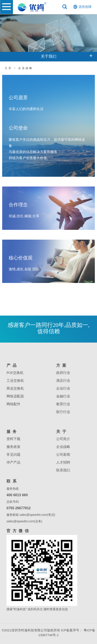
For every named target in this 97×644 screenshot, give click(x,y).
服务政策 (13, 447)
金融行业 (63, 396)
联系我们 (63, 470)
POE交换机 (15, 373)
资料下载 (13, 439)
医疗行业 (63, 412)
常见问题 (13, 455)
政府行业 (63, 373)
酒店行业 (63, 381)
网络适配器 (15, 396)
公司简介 (63, 439)
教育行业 (63, 404)
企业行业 (63, 388)
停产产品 (13, 462)
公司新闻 (63, 455)
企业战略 (63, 447)
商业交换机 (15, 388)
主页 (8, 68)
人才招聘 (63, 462)
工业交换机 (15, 381)
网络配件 (13, 404)
